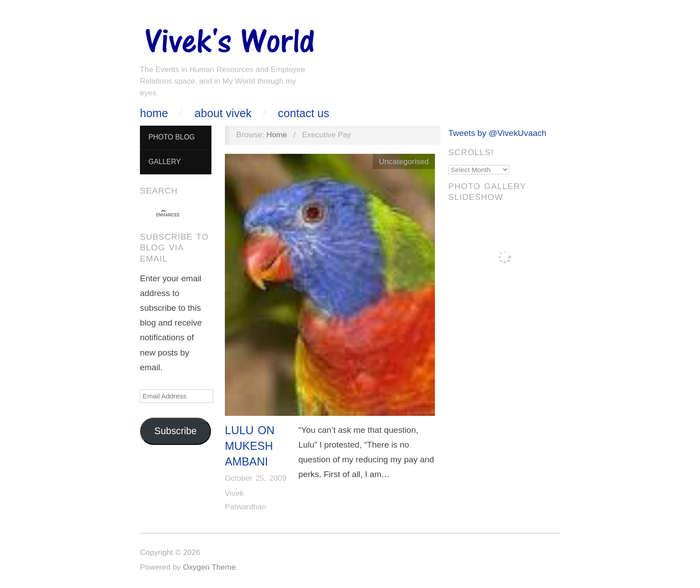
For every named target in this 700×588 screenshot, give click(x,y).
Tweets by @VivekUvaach (497, 133)
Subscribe (175, 431)
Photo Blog (172, 137)
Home (154, 113)
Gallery (164, 162)
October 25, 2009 (256, 478)
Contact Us (304, 113)
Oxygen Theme (209, 567)
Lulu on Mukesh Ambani (250, 446)
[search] (168, 215)
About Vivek (223, 113)
